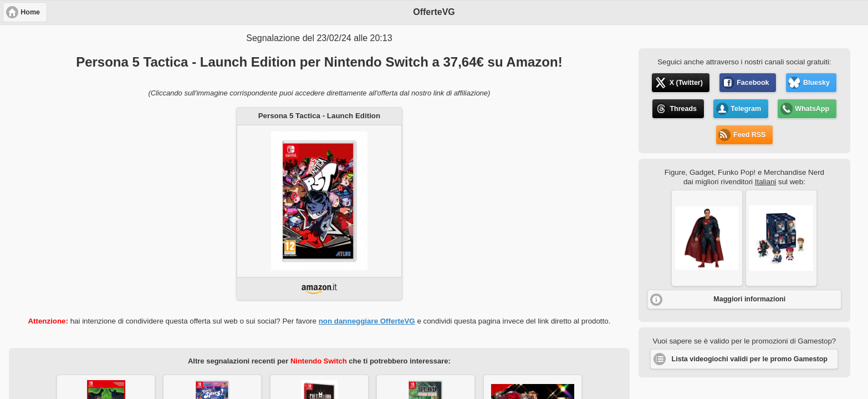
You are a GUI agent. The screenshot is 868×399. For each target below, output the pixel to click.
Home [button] (30, 12)
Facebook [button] (753, 83)
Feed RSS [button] (749, 135)
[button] (707, 238)
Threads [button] (683, 109)
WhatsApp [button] (812, 109)
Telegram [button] (746, 109)
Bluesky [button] (816, 83)
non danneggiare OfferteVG (367, 321)
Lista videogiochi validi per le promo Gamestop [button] (750, 359)
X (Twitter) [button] (686, 83)
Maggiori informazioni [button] (749, 299)
